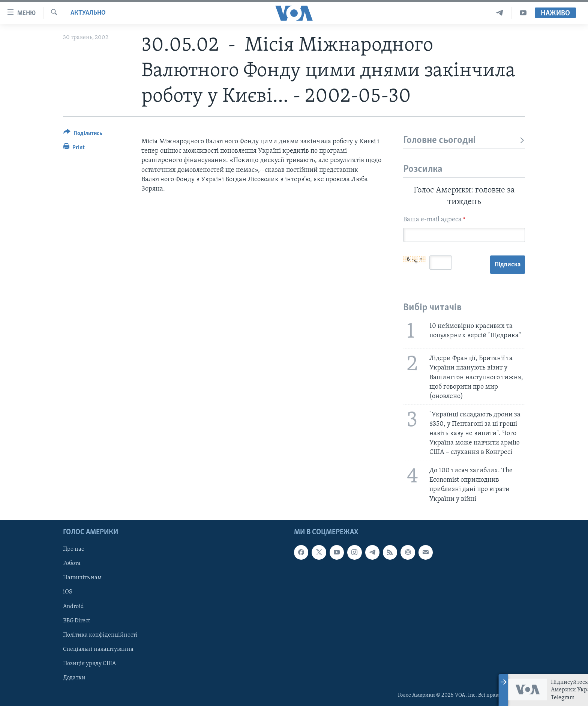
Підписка (508, 265)
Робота (72, 563)
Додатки (74, 678)
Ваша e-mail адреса (434, 220)
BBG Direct (76, 620)
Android (73, 606)
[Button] (83, 134)
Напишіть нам (82, 578)
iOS (68, 592)
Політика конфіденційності (100, 635)
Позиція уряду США (89, 663)
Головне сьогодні (464, 140)
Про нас (73, 549)
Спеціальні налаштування (98, 649)
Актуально (88, 13)
